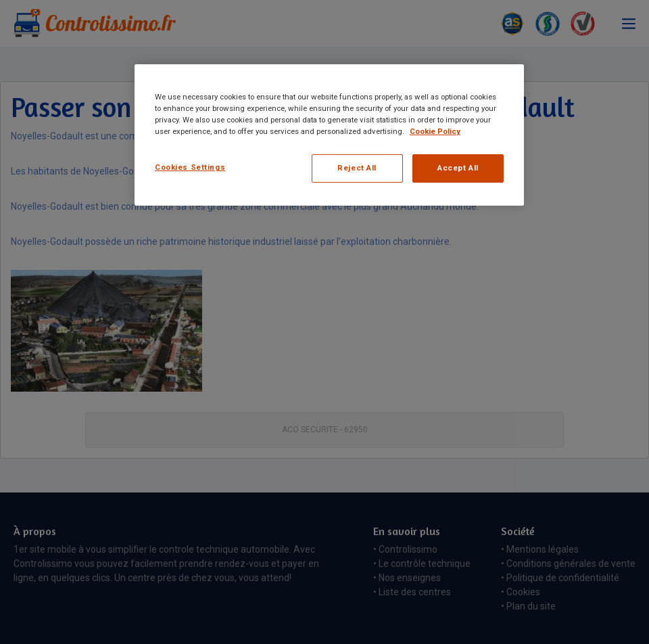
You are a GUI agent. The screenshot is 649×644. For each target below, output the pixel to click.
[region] (329, 135)
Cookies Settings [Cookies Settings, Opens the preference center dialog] (190, 167)
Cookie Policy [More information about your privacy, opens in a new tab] (435, 131)
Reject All (357, 168)
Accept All (458, 168)
